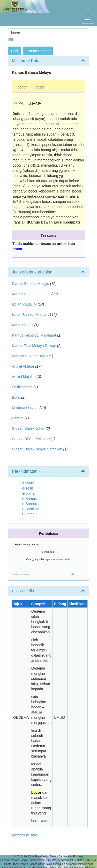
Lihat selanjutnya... (21, 574)
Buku (16, 397)
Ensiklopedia (22, 387)
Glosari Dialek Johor (28, 428)
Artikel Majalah (24, 377)
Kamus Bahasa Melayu (31, 284)
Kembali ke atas (25, 835)
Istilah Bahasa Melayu (30, 315)
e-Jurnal (29, 493)
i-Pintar (28, 514)
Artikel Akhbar (23, 366)
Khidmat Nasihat (25, 408)
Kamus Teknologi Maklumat (34, 335)
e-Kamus (29, 499)
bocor (22, 87)
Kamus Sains (23, 325)
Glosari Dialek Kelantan (31, 439)
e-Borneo (30, 504)
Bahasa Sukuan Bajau (30, 356)
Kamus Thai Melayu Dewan (34, 346)
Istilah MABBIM (24, 304)
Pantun (18, 418)
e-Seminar (31, 509)
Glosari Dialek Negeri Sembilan (37, 449)
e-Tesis (28, 488)
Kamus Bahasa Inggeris (31, 294)
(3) (72, 574)
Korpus (28, 483)
